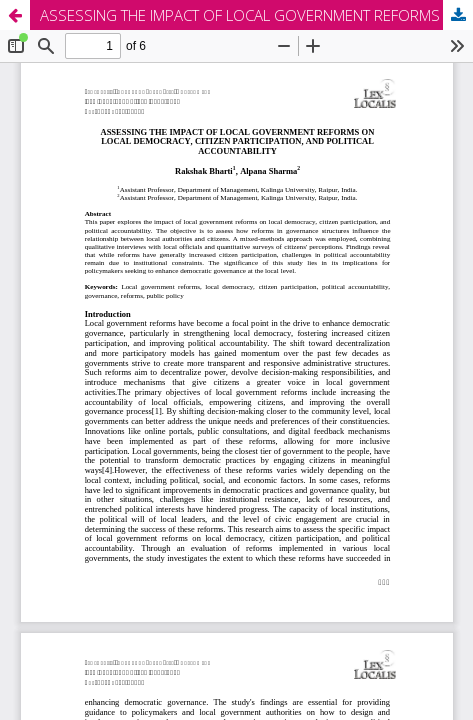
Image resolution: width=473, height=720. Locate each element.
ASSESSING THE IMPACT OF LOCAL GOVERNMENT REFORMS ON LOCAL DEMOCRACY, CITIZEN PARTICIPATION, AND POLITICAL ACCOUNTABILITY (256, 15)
